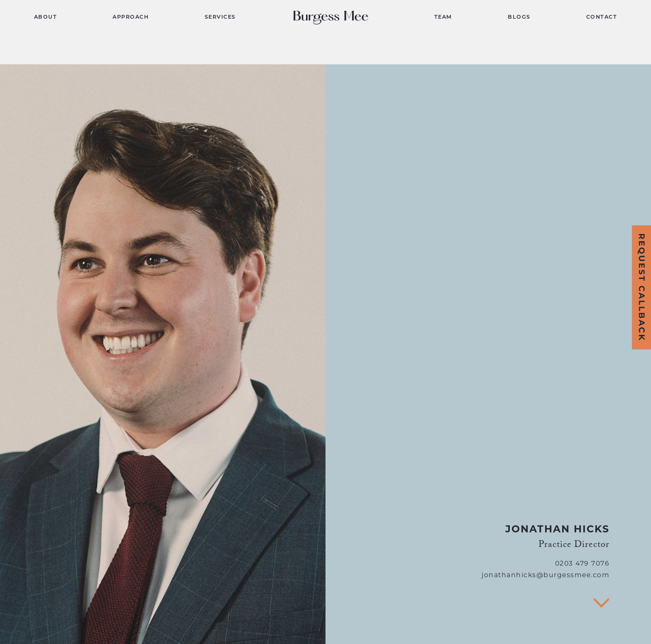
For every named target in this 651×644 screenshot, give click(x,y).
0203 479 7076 (582, 564)
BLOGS (519, 17)
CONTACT (602, 17)
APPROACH (131, 17)
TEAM (443, 17)
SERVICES (220, 17)
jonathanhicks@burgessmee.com (546, 576)
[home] (335, 18)
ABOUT (46, 17)
